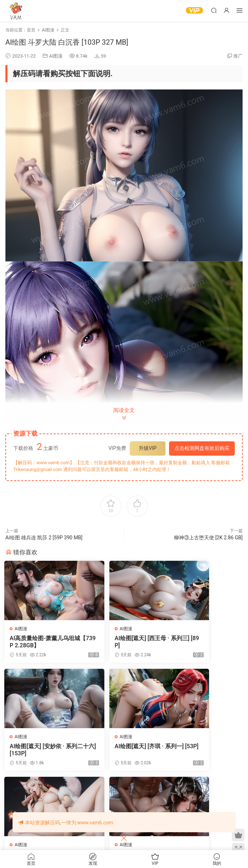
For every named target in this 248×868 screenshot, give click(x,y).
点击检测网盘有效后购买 (202, 448)
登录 (130, 808)
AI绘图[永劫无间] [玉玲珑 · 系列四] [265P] (124, 751)
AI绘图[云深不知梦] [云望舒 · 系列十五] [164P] (205, 751)
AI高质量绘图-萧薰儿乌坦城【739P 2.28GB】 (40, 642)
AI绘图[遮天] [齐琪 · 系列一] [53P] (42, 751)
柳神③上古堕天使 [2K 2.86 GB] (208, 538)
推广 (238, 56)
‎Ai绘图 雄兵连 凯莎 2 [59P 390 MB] (44, 538)
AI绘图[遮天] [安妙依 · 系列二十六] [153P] (205, 642)
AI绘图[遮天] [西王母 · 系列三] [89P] (123, 642)
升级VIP (148, 448)
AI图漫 (56, 56)
